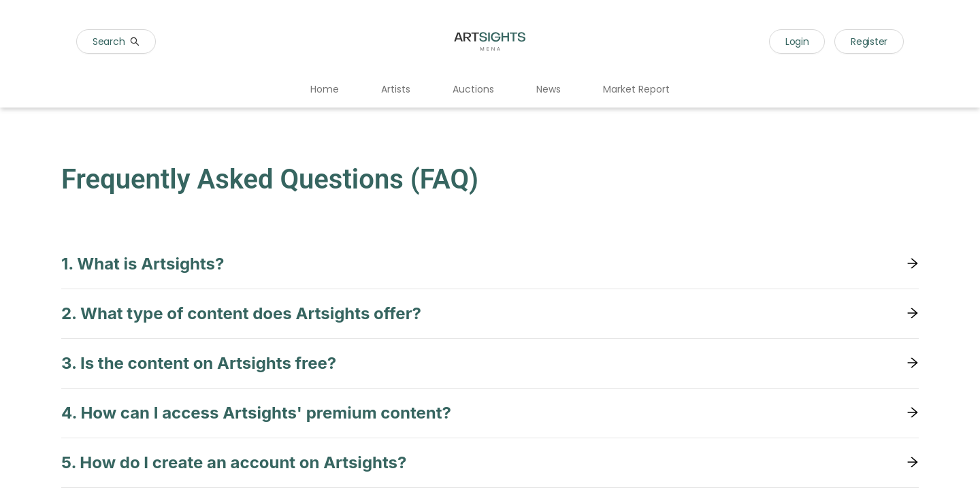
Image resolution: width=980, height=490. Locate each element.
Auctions (473, 89)
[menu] (490, 90)
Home (325, 89)
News (549, 89)
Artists (396, 89)
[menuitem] (325, 90)
